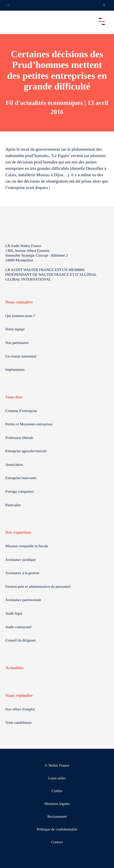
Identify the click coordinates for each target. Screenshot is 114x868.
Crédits (57, 791)
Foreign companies (20, 492)
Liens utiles (57, 778)
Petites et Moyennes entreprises (29, 424)
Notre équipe (15, 329)
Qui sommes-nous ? (20, 316)
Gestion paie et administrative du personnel (38, 587)
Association (14, 465)
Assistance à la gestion (22, 573)
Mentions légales (57, 804)
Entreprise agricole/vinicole (26, 451)
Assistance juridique (21, 560)
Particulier (13, 505)
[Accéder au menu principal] (102, 21)
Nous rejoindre (19, 696)
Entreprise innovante (21, 478)
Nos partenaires (17, 343)
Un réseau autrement (21, 357)
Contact (57, 842)
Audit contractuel (18, 627)
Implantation (15, 370)
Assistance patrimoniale (23, 600)
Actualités (14, 668)
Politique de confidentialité (57, 830)
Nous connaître (19, 302)
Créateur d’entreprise (21, 411)
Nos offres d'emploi (20, 709)
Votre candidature (19, 723)
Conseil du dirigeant (21, 641)
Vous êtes (14, 397)
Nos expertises (18, 532)
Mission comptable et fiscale (27, 546)
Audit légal (14, 614)
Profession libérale (19, 438)
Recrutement (57, 817)
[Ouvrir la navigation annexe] (9, 5)
